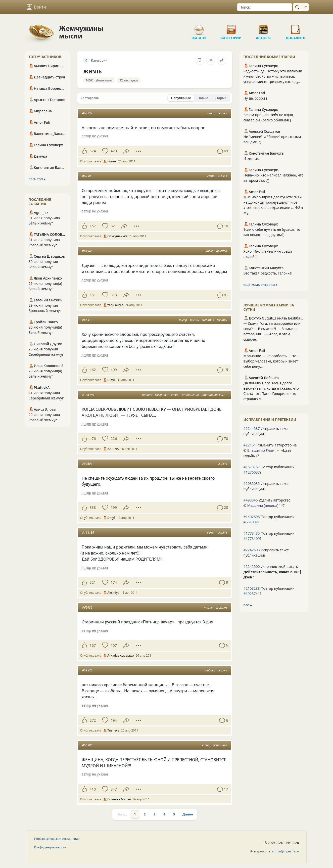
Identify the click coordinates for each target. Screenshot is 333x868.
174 (114, 582)
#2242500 (252, 566)
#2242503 (252, 550)
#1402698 (252, 517)
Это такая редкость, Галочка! (268, 273)
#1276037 (252, 472)
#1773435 (252, 533)
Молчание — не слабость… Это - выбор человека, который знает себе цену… (271, 361)
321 (93, 582)
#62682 (87, 607)
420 (114, 151)
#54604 (87, 464)
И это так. (252, 158)
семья (211, 533)
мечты (222, 320)
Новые (203, 98)
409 (114, 370)
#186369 (88, 395)
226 (114, 439)
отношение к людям (216, 395)
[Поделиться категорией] (211, 60)
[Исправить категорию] (222, 60)
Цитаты (199, 28)
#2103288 (252, 588)
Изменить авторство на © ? (270, 450)
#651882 (251, 522)
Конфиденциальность (50, 847)
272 (93, 720)
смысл (223, 176)
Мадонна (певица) (263, 505)
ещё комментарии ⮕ (261, 284)
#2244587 (252, 428)
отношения (190, 395)
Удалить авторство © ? (267, 503)
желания (208, 320)
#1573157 (252, 467)
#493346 (251, 500)
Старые (221, 98)
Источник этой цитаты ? (273, 572)
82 (113, 226)
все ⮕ (248, 605)
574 (93, 151)
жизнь (223, 113)
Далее (188, 814)
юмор (211, 113)
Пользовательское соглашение (57, 839)
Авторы (263, 28)
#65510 (87, 320)
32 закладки (129, 80)
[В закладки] (200, 60)
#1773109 (252, 539)
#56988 (87, 745)
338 (93, 507)
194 (114, 720)
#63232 (87, 113)
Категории (231, 28)
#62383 (87, 176)
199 (114, 507)
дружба (222, 251)
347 (114, 789)
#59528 (87, 670)
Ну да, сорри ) (255, 98)
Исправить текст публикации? (266, 431)
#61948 (87, 251)
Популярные (181, 98)
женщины (220, 745)
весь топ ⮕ (37, 179)
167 (93, 645)
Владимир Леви (261, 450)
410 (93, 789)
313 (114, 295)
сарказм (221, 607)
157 (93, 226)
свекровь (161, 395)
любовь (210, 670)
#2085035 (252, 484)
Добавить (296, 28)
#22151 (250, 445)
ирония (147, 395)
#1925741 (252, 594)
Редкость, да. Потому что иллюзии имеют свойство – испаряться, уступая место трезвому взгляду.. (273, 76)
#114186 (88, 533)
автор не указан (95, 136)
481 (93, 295)
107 (114, 645)
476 (93, 439)
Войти (36, 7)
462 (93, 370)
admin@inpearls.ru (285, 851)
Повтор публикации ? (269, 470)
